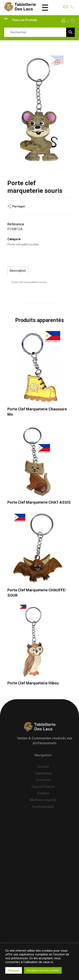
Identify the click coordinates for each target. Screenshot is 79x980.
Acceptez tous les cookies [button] (43, 970)
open (57, 63)
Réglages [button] (14, 970)
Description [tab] (18, 271)
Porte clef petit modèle (23, 244)
